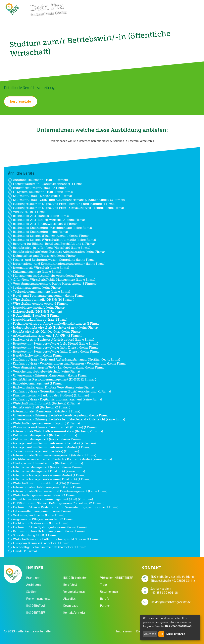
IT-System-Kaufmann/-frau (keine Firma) (41, 192)
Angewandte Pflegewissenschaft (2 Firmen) (42, 519)
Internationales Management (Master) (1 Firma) (44, 411)
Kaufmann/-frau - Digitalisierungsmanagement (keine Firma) (55, 399)
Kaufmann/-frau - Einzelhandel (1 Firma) (40, 196)
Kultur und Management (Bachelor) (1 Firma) (43, 435)
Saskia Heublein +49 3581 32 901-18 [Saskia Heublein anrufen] (164, 591)
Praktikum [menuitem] (33, 578)
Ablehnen (150, 634)
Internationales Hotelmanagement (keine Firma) (45, 487)
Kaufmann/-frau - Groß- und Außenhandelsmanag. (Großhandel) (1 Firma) (64, 360)
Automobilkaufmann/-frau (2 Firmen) (38, 180)
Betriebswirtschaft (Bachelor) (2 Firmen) (39, 407)
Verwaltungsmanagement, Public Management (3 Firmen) (52, 284)
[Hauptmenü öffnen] (190, 6)
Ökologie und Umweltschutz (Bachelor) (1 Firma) (46, 463)
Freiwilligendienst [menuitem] (38, 599)
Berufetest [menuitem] (70, 585)
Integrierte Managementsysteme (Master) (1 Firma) (47, 475)
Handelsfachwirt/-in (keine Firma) (35, 356)
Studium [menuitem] (32, 592)
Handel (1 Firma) (22, 551)
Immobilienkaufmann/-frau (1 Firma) (38, 320)
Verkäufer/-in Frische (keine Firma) (36, 515)
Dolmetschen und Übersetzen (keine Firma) (42, 256)
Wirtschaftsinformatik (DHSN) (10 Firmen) (41, 300)
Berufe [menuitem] (105, 599)
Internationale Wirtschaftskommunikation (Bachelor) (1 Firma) (55, 431)
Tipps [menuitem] (104, 585)
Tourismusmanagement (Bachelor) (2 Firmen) (44, 451)
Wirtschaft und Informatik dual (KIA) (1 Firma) (44, 483)
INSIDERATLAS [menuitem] (36, 606)
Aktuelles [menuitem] (70, 599)
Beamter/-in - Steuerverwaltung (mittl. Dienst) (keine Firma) (54, 352)
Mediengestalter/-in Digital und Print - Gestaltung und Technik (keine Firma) (66, 208)
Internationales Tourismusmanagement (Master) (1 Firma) (52, 455)
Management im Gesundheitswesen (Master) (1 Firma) (49, 447)
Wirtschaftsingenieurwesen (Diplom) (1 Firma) (44, 423)
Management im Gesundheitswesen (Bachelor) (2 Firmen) (52, 443)
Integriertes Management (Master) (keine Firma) (45, 467)
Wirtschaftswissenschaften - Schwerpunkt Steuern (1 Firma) (54, 539)
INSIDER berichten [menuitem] (75, 578)
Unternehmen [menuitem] (109, 592)
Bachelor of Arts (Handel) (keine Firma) (39, 216)
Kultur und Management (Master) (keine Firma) (44, 439)
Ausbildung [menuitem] (34, 585)
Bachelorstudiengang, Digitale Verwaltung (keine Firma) (51, 387)
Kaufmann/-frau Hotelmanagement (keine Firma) (46, 531)
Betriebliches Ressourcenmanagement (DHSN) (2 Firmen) (52, 379)
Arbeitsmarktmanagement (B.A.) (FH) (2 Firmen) (45, 336)
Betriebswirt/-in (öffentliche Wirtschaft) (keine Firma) (49, 248)
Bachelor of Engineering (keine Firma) (38, 232)
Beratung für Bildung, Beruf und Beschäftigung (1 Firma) (51, 244)
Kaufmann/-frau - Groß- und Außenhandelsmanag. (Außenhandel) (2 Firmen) (67, 200)
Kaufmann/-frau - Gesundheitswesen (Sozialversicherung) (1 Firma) (59, 391)
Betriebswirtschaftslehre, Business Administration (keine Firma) (56, 252)
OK (161, 634)
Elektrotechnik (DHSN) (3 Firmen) (35, 312)
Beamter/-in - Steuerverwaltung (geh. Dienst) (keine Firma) (53, 344)
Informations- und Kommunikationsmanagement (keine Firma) (57, 264)
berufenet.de (21, 101)
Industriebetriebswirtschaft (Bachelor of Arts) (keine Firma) (53, 328)
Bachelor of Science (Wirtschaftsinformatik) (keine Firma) (52, 240)
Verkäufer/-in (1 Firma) (27, 212)
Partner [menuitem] (105, 606)
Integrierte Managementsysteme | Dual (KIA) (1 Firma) (49, 479)
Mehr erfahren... (177, 634)
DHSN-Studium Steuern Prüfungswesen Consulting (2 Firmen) (56, 503)
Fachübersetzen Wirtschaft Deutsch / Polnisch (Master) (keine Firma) (60, 459)
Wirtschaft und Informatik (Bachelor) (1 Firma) (44, 403)
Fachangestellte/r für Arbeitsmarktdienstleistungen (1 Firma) (54, 324)
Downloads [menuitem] (71, 606)
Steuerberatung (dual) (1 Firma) (33, 535)
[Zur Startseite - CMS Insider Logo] (13, 9)
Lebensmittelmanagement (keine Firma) (39, 511)
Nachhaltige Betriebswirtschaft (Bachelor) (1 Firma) (47, 547)
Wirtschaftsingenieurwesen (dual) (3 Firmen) (43, 495)
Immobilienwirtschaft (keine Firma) (36, 308)
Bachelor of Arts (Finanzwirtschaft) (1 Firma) (42, 224)
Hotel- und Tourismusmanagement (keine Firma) (46, 296)
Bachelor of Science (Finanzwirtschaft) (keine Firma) (48, 236)
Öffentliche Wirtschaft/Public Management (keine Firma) (52, 280)
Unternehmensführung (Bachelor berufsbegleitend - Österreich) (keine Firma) (67, 419)
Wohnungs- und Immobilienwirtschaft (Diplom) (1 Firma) (52, 427)
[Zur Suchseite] (177, 6)
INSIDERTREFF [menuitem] (36, 613)
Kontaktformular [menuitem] (75, 613)
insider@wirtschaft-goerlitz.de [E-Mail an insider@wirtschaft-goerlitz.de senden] (171, 602)
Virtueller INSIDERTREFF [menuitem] (117, 578)
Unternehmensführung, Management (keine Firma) (48, 376)
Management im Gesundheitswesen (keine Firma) (46, 276)
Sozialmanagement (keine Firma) (34, 288)
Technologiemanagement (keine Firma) (39, 292)
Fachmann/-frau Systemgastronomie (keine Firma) (47, 527)
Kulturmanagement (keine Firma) (35, 272)
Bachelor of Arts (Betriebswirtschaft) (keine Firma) (46, 220)
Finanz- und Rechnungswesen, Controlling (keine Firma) (52, 260)
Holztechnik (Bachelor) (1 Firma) (34, 316)
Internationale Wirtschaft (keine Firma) (39, 268)
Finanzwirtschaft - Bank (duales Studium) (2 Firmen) (49, 395)
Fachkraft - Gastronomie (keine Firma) (38, 523)
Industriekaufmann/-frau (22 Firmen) (38, 188)
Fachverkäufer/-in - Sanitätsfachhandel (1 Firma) (46, 184)
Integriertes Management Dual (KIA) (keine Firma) (47, 471)
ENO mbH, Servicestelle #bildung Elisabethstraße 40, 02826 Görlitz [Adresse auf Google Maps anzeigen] (173, 579)
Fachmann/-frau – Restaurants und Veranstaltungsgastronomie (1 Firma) (63, 507)
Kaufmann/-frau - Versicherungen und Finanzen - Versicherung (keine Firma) (67, 364)
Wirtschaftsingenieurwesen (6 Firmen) (38, 304)
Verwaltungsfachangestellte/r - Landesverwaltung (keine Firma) (56, 368)
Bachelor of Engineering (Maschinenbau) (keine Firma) (50, 228)
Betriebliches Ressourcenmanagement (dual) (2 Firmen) (51, 499)
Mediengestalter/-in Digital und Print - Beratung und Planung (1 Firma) (62, 204)
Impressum (124, 631)
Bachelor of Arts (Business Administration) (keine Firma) (51, 340)
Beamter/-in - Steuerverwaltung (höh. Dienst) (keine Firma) (53, 348)
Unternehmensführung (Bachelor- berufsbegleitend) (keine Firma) (58, 415)
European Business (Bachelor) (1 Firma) (39, 543)
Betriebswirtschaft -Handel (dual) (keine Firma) (44, 332)
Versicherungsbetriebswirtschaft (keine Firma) (44, 372)
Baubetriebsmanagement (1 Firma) (35, 383)
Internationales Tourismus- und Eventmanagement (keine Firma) (58, 491)
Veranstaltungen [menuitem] (74, 592)
